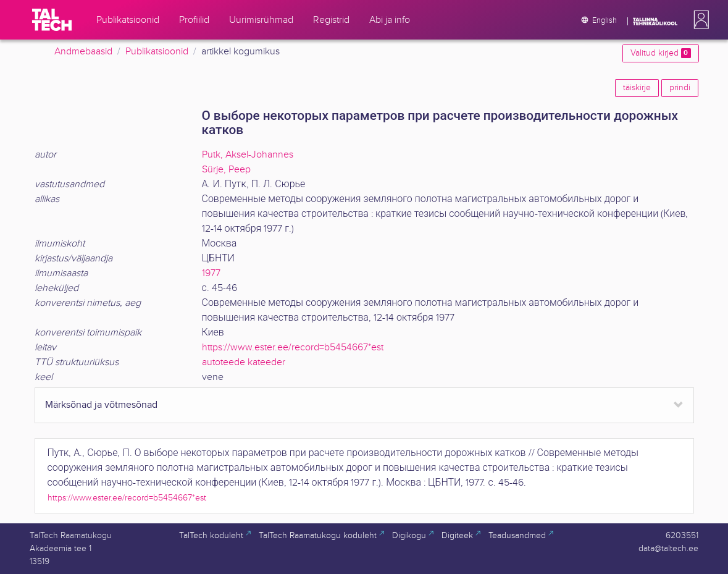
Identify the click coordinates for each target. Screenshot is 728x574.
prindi (680, 88)
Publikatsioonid (157, 52)
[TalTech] (52, 20)
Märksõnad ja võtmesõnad (101, 405)
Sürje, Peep (226, 170)
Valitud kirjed (660, 53)
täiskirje (637, 88)
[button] (699, 20)
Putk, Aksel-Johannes (248, 155)
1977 (211, 273)
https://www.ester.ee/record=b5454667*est (293, 348)
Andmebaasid (83, 52)
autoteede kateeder (244, 362)
